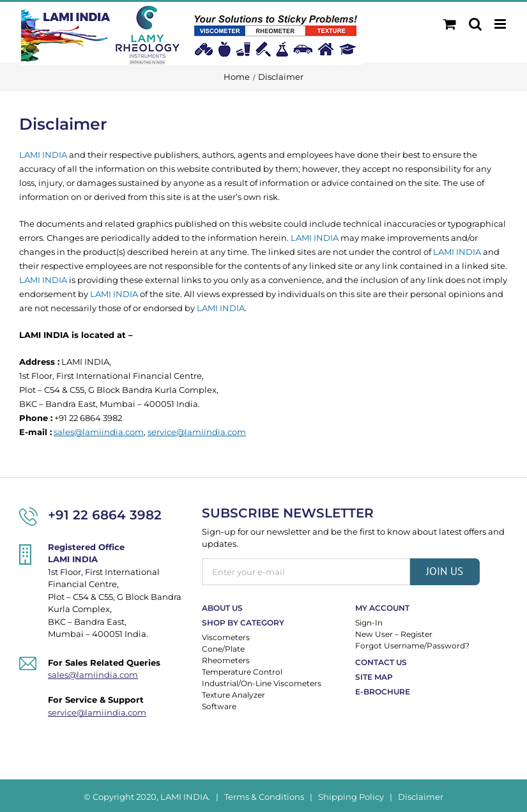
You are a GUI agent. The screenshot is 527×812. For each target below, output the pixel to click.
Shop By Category (243, 623)
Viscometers (226, 637)
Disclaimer (421, 797)
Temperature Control (242, 672)
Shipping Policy (351, 797)
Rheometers (226, 660)
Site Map (374, 677)
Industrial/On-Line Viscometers (262, 683)
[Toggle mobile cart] (450, 24)
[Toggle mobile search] (475, 24)
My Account (382, 608)
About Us (222, 608)
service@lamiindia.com (197, 432)
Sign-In (369, 623)
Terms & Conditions (264, 797)
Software (219, 706)
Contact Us (381, 662)
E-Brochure (383, 692)
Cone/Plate (223, 649)
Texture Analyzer (233, 695)
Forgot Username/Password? (412, 646)
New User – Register (394, 634)
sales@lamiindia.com (99, 432)
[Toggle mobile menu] (501, 24)
